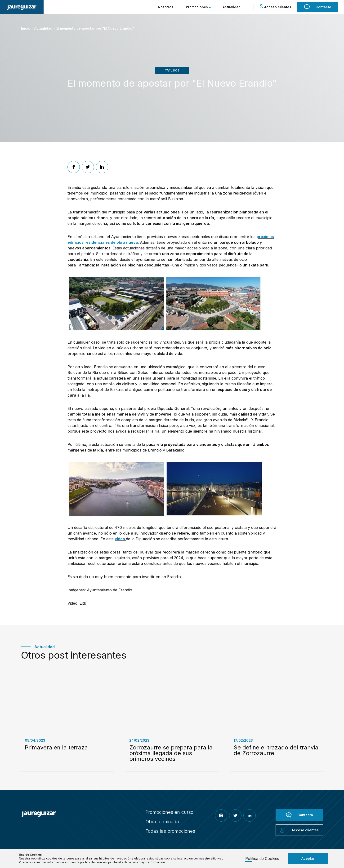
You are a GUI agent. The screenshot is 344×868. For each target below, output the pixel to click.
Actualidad (43, 28)
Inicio (26, 28)
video (120, 539)
